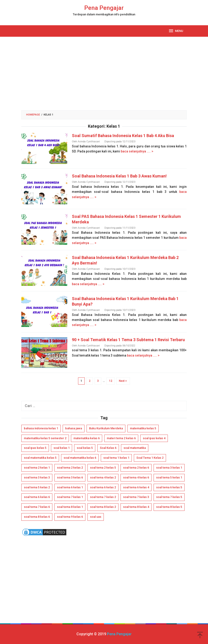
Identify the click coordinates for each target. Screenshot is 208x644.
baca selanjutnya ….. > (137, 151)
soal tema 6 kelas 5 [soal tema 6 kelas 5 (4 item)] (169, 487)
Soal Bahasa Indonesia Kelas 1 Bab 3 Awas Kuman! (119, 176)
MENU (176, 31)
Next (123, 381)
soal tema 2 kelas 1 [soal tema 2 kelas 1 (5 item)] (37, 468)
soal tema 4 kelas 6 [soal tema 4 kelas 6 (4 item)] (136, 477)
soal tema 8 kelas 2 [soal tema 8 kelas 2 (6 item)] (103, 507)
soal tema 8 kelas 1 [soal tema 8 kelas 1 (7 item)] (70, 507)
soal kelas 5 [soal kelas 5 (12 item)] (85, 448)
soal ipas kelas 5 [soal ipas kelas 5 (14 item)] (35, 448)
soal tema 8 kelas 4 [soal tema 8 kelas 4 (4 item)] (136, 507)
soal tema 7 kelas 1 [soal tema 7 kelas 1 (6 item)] (70, 497)
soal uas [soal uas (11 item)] (96, 517)
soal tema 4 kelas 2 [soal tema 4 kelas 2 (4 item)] (103, 477)
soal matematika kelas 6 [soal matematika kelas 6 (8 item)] (80, 458)
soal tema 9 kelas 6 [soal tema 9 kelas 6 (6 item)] (70, 517)
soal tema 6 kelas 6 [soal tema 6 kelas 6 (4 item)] (37, 497)
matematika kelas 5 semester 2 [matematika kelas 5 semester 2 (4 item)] (45, 438)
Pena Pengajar (104, 8)
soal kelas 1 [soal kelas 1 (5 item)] (62, 448)
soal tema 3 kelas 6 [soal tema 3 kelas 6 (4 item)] (70, 477)
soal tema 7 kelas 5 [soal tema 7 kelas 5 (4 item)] (169, 497)
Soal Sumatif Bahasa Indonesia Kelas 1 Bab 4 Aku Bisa (123, 136)
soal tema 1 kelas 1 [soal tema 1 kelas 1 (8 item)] (116, 458)
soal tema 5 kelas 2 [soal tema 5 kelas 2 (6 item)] (37, 487)
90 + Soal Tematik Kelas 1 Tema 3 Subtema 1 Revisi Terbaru (128, 340)
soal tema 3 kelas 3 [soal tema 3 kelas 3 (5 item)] (37, 477)
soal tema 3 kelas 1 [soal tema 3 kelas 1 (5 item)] (169, 468)
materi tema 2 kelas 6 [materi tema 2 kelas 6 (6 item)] (121, 438)
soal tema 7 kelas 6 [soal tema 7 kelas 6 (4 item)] (37, 507)
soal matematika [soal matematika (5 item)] (135, 448)
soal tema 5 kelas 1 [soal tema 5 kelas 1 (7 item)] (169, 477)
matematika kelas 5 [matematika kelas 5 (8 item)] (143, 428)
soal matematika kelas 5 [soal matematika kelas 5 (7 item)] (40, 458)
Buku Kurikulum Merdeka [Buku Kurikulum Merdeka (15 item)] (106, 428)
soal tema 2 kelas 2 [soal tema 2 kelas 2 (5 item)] (70, 468)
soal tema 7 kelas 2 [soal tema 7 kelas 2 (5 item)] (103, 497)
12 (111, 381)
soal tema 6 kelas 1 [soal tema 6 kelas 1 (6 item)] (70, 487)
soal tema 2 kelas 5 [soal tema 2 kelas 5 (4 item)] (103, 468)
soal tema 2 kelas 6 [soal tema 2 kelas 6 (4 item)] (136, 468)
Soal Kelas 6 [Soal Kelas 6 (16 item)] (108, 448)
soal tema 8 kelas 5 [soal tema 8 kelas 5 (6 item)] (169, 507)
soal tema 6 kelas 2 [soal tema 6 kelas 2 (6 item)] (103, 487)
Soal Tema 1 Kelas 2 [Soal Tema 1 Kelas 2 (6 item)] (150, 458)
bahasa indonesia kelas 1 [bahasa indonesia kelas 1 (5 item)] (41, 428)
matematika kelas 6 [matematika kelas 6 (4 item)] (87, 438)
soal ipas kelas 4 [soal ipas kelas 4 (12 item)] (154, 438)
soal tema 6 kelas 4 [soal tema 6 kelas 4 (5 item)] (136, 487)
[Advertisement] (104, 73)
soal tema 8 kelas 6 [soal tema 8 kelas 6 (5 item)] (37, 517)
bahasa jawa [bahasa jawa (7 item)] (74, 428)
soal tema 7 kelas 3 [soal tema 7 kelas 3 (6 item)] (136, 497)
